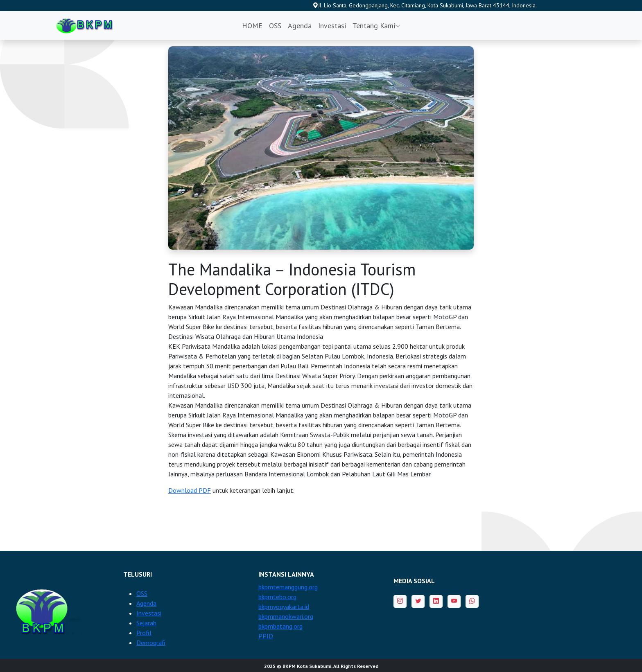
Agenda (300, 26)
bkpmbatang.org (280, 626)
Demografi (151, 643)
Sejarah (146, 623)
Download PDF (190, 490)
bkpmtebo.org (277, 597)
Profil (144, 633)
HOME (252, 26)
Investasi (332, 26)
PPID (266, 636)
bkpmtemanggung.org (288, 587)
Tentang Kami (376, 26)
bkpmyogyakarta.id (284, 607)
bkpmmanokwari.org (286, 616)
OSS (275, 26)
